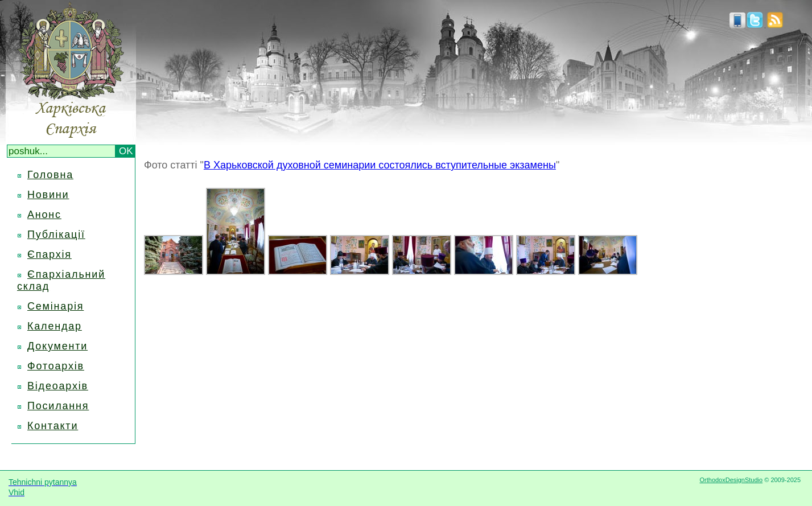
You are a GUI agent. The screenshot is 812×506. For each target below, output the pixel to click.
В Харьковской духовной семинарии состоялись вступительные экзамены (380, 165)
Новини (48, 195)
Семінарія (55, 306)
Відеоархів (58, 386)
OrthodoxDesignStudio (731, 480)
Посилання (58, 406)
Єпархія (50, 254)
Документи (57, 346)
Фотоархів (56, 366)
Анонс (44, 215)
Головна (50, 175)
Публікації (56, 235)
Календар (55, 326)
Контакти (53, 426)
